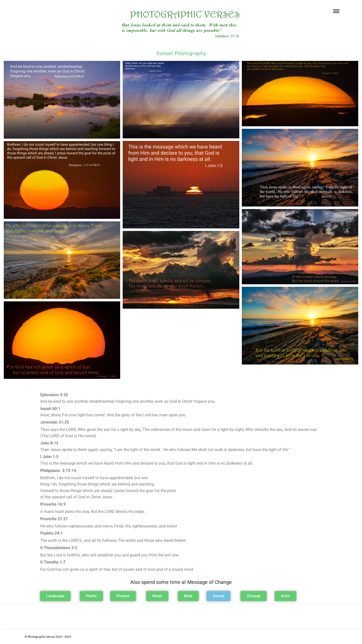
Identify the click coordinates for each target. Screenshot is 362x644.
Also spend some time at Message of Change (181, 582)
